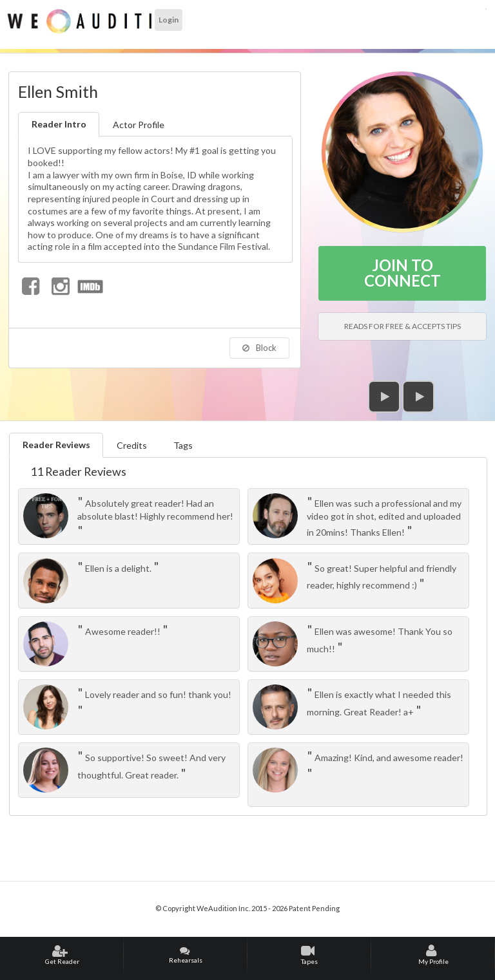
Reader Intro (59, 124)
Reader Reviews (56, 445)
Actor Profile (139, 125)
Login (169, 20)
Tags (183, 445)
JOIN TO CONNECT (403, 273)
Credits (132, 445)
